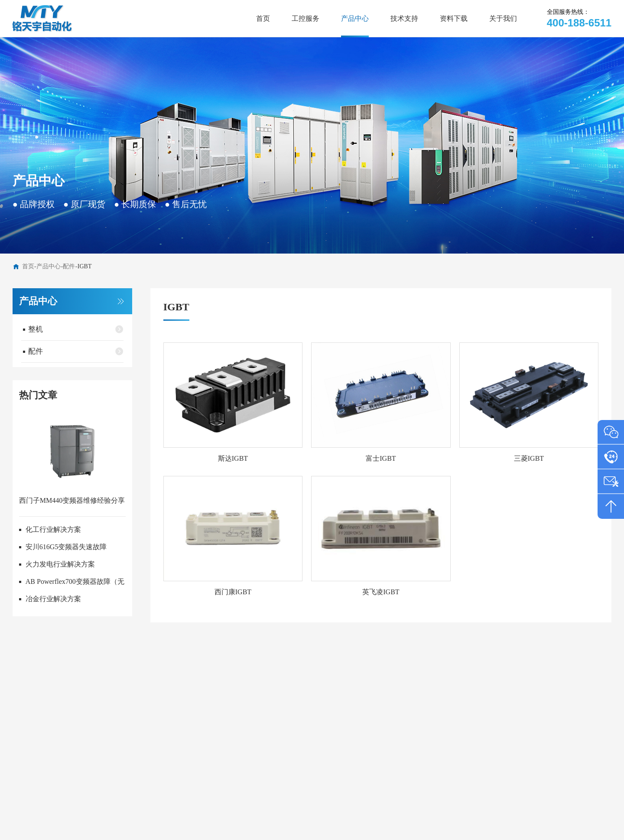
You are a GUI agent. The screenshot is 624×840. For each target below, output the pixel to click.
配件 (69, 266)
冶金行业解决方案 (53, 599)
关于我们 (503, 18)
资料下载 (454, 18)
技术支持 (404, 18)
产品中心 (355, 18)
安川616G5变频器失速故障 (66, 547)
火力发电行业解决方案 (60, 564)
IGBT (85, 266)
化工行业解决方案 (53, 529)
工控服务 (305, 18)
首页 (263, 18)
